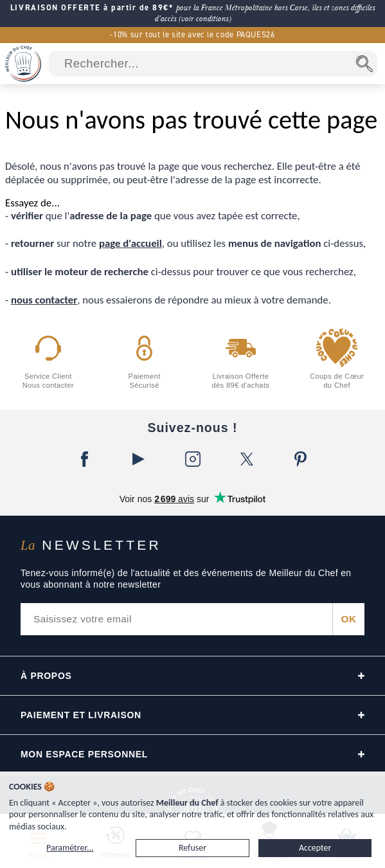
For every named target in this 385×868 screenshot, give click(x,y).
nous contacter (44, 300)
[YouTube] (139, 459)
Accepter (315, 848)
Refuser (192, 848)
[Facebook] (85, 459)
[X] (247, 459)
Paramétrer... (70, 848)
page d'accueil (130, 243)
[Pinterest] (301, 459)
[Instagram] (193, 459)
